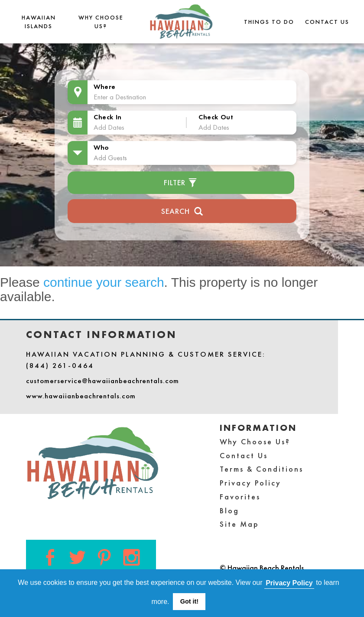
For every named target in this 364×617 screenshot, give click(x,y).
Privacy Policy (250, 483)
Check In (108, 117)
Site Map (239, 524)
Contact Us (327, 22)
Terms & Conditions (262, 469)
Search (182, 210)
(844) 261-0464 (60, 365)
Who (101, 147)
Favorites (240, 497)
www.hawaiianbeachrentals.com (81, 396)
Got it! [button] (189, 601)
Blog (229, 510)
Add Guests (110, 158)
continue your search (104, 282)
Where (105, 87)
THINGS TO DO (269, 22)
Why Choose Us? (255, 441)
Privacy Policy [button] (289, 583)
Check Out (216, 117)
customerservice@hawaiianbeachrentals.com (102, 381)
